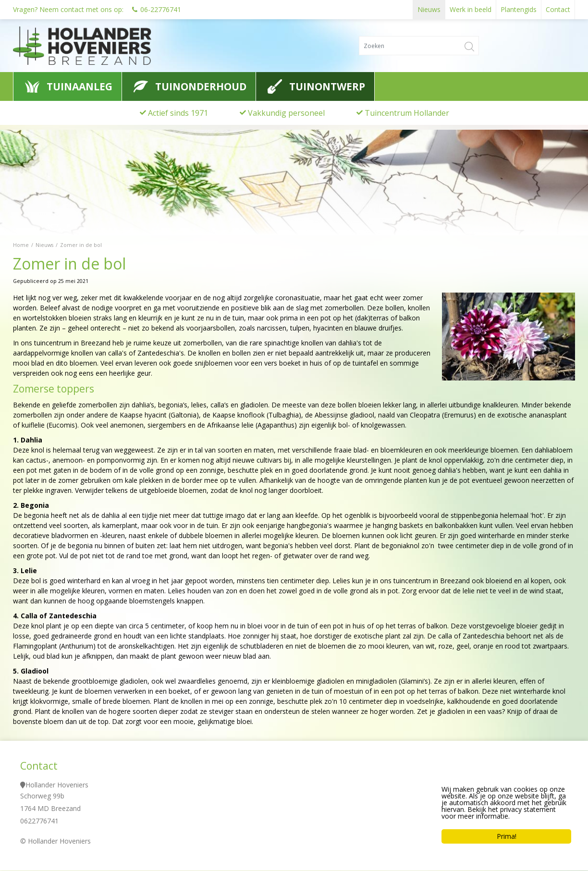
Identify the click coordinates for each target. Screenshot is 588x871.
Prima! (507, 836)
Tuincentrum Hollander (407, 113)
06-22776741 (161, 9)
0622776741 (39, 821)
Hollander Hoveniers (57, 785)
